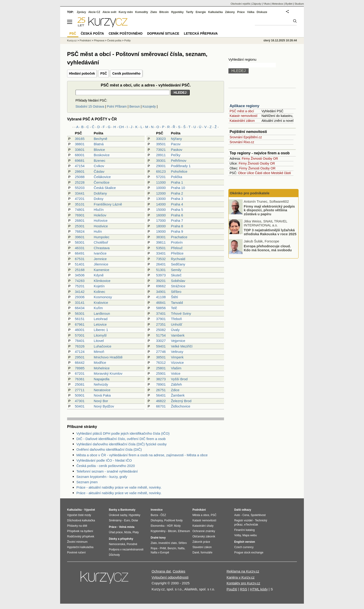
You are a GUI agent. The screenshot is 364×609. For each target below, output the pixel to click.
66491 (80, 253)
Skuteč (176, 275)
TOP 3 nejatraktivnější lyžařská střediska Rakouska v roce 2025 (270, 232)
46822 (161, 401)
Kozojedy (149, 106)
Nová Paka (102, 395)
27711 (80, 390)
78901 (161, 384)
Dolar (135, 520)
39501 (161, 144)
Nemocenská (117, 544)
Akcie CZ (94, 12)
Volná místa (127, 527)
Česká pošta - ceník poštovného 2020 (106, 466)
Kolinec (99, 292)
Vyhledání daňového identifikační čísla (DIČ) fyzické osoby (122, 444)
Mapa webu (250, 535)
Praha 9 (177, 231)
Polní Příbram (117, 106)
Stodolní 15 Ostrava (90, 106)
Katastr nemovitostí (244, 116)
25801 (161, 368)
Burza (154, 515)
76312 (161, 362)
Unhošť (177, 324)
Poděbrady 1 (181, 166)
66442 (80, 362)
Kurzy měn (126, 12)
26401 (161, 264)
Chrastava (102, 248)
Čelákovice (102, 177)
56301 (80, 313)
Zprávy (81, 12)
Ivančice (100, 253)
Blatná (99, 144)
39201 (161, 281)
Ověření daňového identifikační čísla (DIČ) (109, 449)
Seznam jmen (87, 482)
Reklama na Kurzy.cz (243, 571)
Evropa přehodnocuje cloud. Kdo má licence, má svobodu (268, 248)
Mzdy (177, 526)
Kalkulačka (216, 12)
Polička (176, 177)
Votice (176, 373)
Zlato (154, 12)
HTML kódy (259, 589)
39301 (161, 161)
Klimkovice (102, 281)
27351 (161, 324)
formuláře (206, 553)
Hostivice (101, 226)
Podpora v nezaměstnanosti (126, 549)
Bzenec (100, 161)
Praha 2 (177, 193)
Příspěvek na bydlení (80, 531)
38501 (161, 357)
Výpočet (89, 510)
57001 (80, 335)
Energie (201, 12)
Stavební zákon (202, 547)
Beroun (135, 106)
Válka (251, 12)
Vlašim (176, 368)
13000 (161, 199)
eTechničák (251, 525)
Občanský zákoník (204, 536)
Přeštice (177, 253)
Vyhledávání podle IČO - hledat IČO (104, 460)
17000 (161, 220)
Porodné (132, 544)
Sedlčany (178, 264)
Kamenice (102, 270)
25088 (80, 177)
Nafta (181, 548)
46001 (80, 330)
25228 (80, 182)
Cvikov (99, 166)
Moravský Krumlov (108, 373)
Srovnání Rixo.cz (242, 142)
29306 (80, 297)
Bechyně (101, 139)
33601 (80, 150)
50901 (80, 395)
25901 (161, 373)
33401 (161, 253)
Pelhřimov (179, 161)
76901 (80, 215)
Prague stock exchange (249, 553)
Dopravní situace (163, 33)
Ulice (250, 173)
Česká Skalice (105, 188)
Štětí (174, 297)
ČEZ (163, 515)
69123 (161, 171)
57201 (161, 177)
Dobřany (100, 193)
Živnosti (256, 159)
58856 (161, 308)
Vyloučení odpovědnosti (170, 577)
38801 (80, 144)
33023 (161, 139)
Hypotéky (177, 12)
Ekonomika (158, 526)
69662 (161, 286)
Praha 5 (177, 210)
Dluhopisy (157, 520)
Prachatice (179, 237)
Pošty (127, 40)
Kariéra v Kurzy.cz (241, 577)
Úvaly (175, 330)
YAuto (267, 4)
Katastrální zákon (242, 121)
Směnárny (115, 520)
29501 (80, 357)
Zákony (230, 12)
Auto (237, 515)
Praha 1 (177, 182)
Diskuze (262, 12)
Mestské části (281, 173)
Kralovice (101, 303)
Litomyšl (100, 335)
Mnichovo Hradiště (108, 357)
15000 (161, 210)
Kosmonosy (103, 297)
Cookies (179, 571)
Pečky (176, 155)
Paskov (177, 150)
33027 (161, 341)
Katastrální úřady (203, 526)
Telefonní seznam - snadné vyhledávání (107, 471)
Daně (196, 553)
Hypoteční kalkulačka (80, 547)
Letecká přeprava (201, 33)
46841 (161, 303)
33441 (80, 193)
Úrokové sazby (118, 515)
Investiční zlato (167, 543)
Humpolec (102, 237)
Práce (241, 12)
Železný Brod (181, 401)
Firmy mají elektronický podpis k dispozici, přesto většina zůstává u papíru (269, 210)
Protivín (177, 242)
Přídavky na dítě (77, 526)
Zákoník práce (201, 542)
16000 (161, 215)
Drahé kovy (158, 538)
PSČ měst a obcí (242, 111)
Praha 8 (177, 226)
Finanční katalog (244, 530)
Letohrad (101, 319)
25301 (80, 226)
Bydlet (289, 4)
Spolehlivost (258, 515)
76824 (80, 231)
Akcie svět (109, 12)
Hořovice (101, 220)
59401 (161, 346)
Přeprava (99, 40)
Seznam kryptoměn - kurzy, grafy (102, 477)
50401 (80, 406)
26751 (161, 390)
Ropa (154, 548)
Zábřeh (176, 384)
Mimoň (99, 352)
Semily (176, 270)
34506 (80, 275)
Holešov (100, 215)
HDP (170, 526)
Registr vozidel (243, 520)
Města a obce (201, 515)
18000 (161, 226)
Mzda (128, 532)
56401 (161, 395)
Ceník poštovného (126, 73)
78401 (80, 341)
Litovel (99, 341)
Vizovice (177, 362)
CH (121, 127)
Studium (299, 4)
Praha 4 (177, 204)
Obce (242, 173)
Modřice (100, 362)
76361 (80, 379)
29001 (161, 166)
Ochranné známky (204, 531)
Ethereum (184, 531)
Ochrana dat (161, 571)
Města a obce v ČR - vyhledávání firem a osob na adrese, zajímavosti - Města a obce (142, 455)
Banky (113, 510)
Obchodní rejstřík (240, 4)
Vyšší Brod (179, 379)
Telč (174, 308)
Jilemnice (101, 264)
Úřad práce (116, 532)
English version (245, 542)
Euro (127, 520)
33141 (80, 303)
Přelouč (177, 248)
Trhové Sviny (181, 313)
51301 (161, 270)
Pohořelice (179, 171)
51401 (80, 264)
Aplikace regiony (244, 106)
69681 (80, 161)
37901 (161, 319)
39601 (80, 237)
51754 (161, 335)
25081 (80, 384)
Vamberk (178, 335)
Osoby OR (270, 159)
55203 (80, 188)
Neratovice (102, 390)
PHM (163, 548)
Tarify (190, 12)
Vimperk (177, 357)
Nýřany (176, 139)
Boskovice (102, 155)
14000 (161, 204)
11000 (161, 182)
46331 (80, 248)
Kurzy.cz (72, 40)
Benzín (172, 548)
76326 (80, 346)
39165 (80, 139)
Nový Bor (101, 401)
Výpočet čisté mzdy (79, 515)
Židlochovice (180, 406)
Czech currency (244, 547)
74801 (80, 210)
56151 (80, 319)
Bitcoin (164, 12)
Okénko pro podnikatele (250, 193)
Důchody (114, 555)
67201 (80, 373)
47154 (80, 166)
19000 (161, 231)
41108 (161, 297)
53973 (161, 275)
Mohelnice (102, 368)
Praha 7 (177, 220)
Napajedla (102, 379)
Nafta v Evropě (160, 553)
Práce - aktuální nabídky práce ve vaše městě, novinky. (119, 487)
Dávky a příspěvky (121, 539)
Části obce (263, 173)
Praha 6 (177, 215)
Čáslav (99, 171)
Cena (246, 515)
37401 (161, 313)
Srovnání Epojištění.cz (246, 137)
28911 (161, 155)
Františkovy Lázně (108, 204)
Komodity (141, 12)
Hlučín (99, 210)
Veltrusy (177, 352)
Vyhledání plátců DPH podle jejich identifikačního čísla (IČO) (123, 433)
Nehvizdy (101, 384)
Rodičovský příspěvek (81, 536)
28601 (80, 171)
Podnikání (85, 40)
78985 (80, 368)
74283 (80, 281)
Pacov (176, 144)
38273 (161, 379)
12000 (161, 193)
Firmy (246, 159)
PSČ (104, 73)
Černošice (102, 182)
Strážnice (178, 286)
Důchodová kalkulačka (81, 520)
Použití (232, 589)
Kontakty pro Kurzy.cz (243, 583)
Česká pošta (114, 40)
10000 (161, 188)
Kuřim (98, 308)
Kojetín (99, 286)
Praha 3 (177, 199)
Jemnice (100, 259)
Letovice (100, 324)
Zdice (175, 390)
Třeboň (176, 319)
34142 (80, 292)
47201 (80, 199)
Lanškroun (102, 313)
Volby (237, 535)
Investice (157, 510)
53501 (161, 248)
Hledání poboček (82, 73)
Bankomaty (128, 510)
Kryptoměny (158, 531)
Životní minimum (77, 542)
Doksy (99, 199)
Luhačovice (103, 346)
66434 (80, 308)
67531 (80, 259)
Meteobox (278, 4)
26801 (80, 220)
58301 (80, 242)
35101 (80, 204)
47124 (80, 352)
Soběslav (178, 281)
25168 (80, 270)
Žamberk (178, 395)
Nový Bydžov (104, 406)
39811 (161, 242)
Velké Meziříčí (182, 346)
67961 (80, 324)
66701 (161, 406)
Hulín (98, 231)
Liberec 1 (101, 330)
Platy (136, 532)
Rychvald (178, 259)
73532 (161, 259)
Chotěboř (101, 242)
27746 (161, 352)
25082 (161, 330)
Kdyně (99, 275)
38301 (161, 237)
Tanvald (177, 303)
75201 (80, 286)
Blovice (99, 150)
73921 (161, 150)
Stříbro (176, 292)
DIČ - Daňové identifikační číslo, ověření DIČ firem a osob (121, 439)
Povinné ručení (76, 553)
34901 (161, 292)
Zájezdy (257, 4)
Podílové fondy (173, 520)
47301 (80, 401)
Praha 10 (178, 188)
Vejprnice (178, 341)
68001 (80, 155)
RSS (244, 589)
